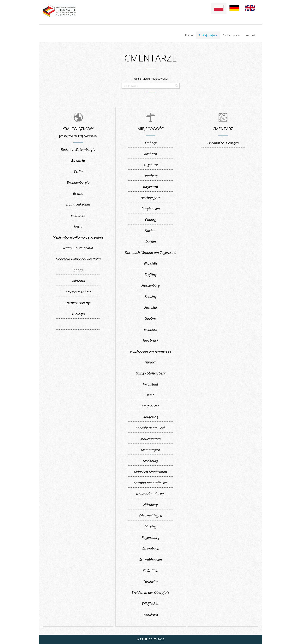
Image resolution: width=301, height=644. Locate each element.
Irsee (151, 395)
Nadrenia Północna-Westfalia (78, 259)
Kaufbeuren (150, 406)
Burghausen (151, 209)
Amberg (150, 143)
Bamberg (151, 176)
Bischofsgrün (151, 198)
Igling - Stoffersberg (151, 373)
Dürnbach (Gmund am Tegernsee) (150, 252)
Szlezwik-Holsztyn (78, 303)
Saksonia (78, 281)
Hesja (78, 226)
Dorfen (151, 241)
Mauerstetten (150, 439)
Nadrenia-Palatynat (78, 248)
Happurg (151, 329)
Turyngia (78, 314)
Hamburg (78, 215)
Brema (78, 193)
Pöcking (150, 527)
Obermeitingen (151, 516)
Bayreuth (151, 187)
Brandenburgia (78, 182)
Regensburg (150, 537)
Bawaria (78, 160)
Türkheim (150, 581)
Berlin (78, 171)
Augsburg (150, 165)
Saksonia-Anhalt (78, 292)
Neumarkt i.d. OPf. (150, 494)
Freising (151, 296)
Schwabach (151, 548)
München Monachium (150, 472)
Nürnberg (150, 505)
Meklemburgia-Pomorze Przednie (78, 237)
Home (189, 35)
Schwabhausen (150, 560)
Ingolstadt (150, 384)
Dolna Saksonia (78, 204)
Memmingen (150, 450)
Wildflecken (151, 603)
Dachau (151, 231)
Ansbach (151, 154)
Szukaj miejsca (208, 35)
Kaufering (151, 417)
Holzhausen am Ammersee (151, 351)
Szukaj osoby (231, 35)
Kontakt (250, 35)
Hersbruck (151, 340)
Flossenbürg (150, 285)
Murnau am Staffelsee (151, 483)
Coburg (150, 220)
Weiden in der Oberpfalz (151, 592)
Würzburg (151, 614)
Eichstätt (151, 264)
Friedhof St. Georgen (223, 143)
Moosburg (150, 461)
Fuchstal (151, 307)
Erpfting (151, 275)
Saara (78, 270)
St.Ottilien (150, 571)
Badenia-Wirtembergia (78, 149)
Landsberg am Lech (151, 428)
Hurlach (151, 362)
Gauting (151, 318)
